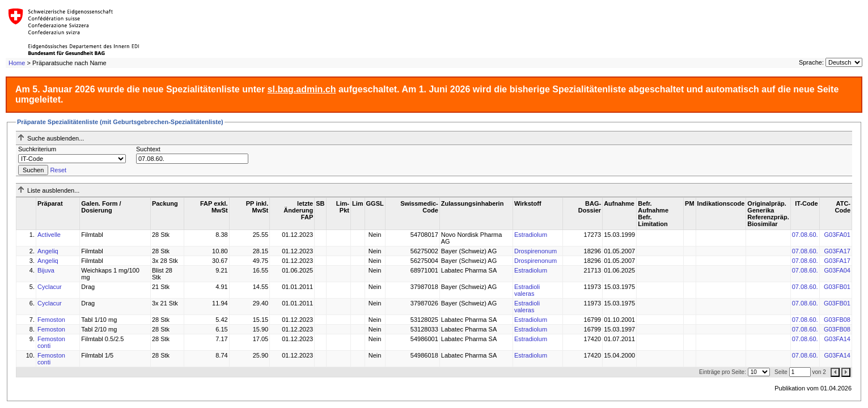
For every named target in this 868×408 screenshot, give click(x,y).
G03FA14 (837, 339)
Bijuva (46, 270)
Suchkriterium (37, 149)
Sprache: (811, 62)
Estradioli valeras (527, 290)
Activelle (49, 235)
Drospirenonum (535, 251)
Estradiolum (531, 235)
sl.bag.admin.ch (302, 89)
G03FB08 (837, 320)
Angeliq (48, 251)
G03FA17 (837, 251)
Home (17, 63)
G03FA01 (837, 235)
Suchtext (148, 149)
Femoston (51, 320)
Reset (58, 170)
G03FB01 (837, 287)
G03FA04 (837, 270)
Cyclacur (50, 287)
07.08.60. (805, 235)
